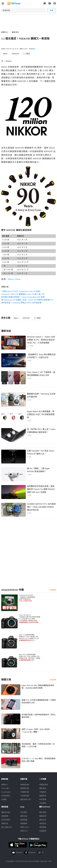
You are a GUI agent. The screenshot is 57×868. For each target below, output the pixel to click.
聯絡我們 (43, 816)
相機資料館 (25, 785)
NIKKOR (15, 54)
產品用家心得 (25, 799)
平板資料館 (25, 796)
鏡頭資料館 (25, 788)
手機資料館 (25, 792)
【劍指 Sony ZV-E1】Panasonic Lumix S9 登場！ (21, 291)
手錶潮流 (43, 803)
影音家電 (43, 799)
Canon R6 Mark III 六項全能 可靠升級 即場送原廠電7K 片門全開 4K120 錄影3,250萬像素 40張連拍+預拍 (30, 619)
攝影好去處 (6, 812)
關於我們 (43, 812)
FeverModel (6, 792)
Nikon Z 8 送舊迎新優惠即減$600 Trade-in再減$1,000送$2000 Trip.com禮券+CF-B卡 (29, 638)
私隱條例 (43, 831)
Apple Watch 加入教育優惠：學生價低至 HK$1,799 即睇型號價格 (41, 414)
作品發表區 (6, 796)
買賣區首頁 (44, 785)
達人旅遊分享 (6, 827)
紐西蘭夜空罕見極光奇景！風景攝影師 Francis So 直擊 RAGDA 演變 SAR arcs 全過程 (41, 489)
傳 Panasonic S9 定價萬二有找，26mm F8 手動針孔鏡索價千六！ (28, 300)
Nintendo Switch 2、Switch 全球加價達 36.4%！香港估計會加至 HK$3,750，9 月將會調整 (41, 340)
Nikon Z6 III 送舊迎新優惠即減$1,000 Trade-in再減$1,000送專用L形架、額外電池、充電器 (30, 657)
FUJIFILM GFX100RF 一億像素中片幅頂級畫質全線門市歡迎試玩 (27, 598)
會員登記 (43, 823)
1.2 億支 (27, 54)
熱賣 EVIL (24, 831)
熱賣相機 (24, 820)
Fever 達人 (6, 788)
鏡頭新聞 (32, 49)
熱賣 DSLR (25, 827)
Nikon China (14, 279)
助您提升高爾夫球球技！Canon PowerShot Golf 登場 (23, 297)
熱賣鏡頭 (24, 823)
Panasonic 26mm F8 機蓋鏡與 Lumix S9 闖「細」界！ (23, 294)
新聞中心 (5, 32)
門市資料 (24, 812)
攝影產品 (43, 788)
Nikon (5, 54)
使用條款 (43, 827)
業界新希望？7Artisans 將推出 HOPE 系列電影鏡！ (22, 303)
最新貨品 (24, 816)
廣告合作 (43, 820)
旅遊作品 (5, 823)
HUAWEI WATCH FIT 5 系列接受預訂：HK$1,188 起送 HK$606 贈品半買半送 (41, 507)
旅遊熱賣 (5, 816)
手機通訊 (43, 792)
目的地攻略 (6, 820)
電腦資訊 (43, 796)
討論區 (4, 799)
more (53, 590)
